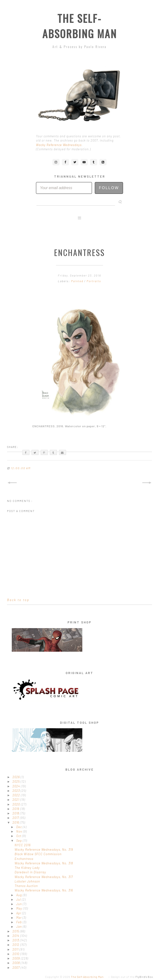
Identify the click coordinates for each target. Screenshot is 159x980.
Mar (19, 918)
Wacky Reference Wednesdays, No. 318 (44, 863)
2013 (16, 940)
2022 (17, 795)
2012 (16, 945)
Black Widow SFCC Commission (38, 854)
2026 (17, 777)
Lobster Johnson (27, 881)
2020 (17, 804)
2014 (16, 936)
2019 (16, 809)
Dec (20, 827)
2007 (17, 968)
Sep (20, 841)
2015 (16, 931)
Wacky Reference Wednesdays (59, 145)
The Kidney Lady (27, 868)
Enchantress (24, 859)
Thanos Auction (26, 886)
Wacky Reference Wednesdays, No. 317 (44, 877)
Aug (20, 895)
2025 (17, 781)
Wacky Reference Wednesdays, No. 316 (44, 890)
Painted (78, 281)
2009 (17, 958)
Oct (19, 836)
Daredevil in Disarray (30, 872)
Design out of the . (132, 977)
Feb (20, 922)
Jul (19, 899)
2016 (16, 822)
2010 (16, 954)
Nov (20, 831)
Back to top (18, 600)
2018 (16, 813)
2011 (16, 949)
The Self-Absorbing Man (80, 26)
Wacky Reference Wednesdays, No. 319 (44, 850)
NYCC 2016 (23, 845)
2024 (17, 786)
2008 (17, 963)
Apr (19, 913)
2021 (16, 800)
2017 (16, 818)
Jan (20, 927)
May (20, 908)
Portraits (94, 281)
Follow (109, 188)
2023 (17, 791)
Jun (20, 904)
